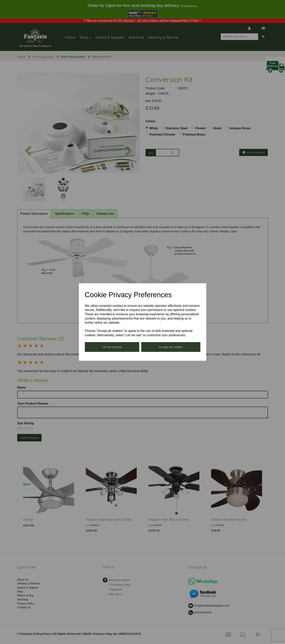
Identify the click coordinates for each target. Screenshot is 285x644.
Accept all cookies (171, 347)
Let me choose (112, 347)
